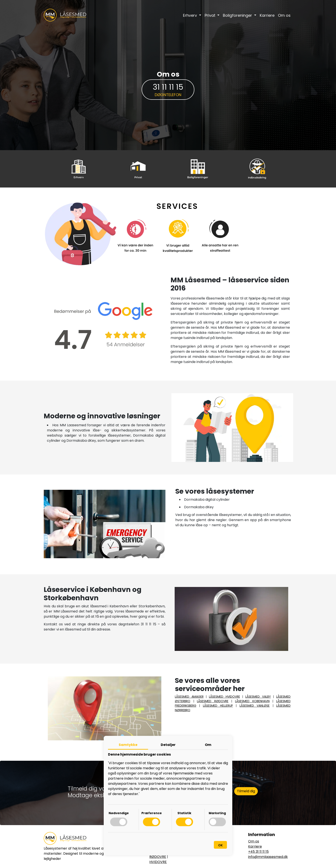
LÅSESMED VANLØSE (255, 706)
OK (220, 845)
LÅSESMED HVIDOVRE (224, 697)
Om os (284, 15)
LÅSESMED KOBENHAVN (252, 701)
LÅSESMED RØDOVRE (213, 701)
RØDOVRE (158, 857)
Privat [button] (211, 15)
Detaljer (168, 745)
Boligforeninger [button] (238, 15)
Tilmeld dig (246, 791)
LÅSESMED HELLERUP (218, 706)
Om (208, 745)
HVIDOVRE (158, 862)
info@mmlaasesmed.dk (268, 857)
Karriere (267, 15)
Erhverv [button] (190, 15)
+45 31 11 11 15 (258, 852)
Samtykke (128, 745)
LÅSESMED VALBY (258, 697)
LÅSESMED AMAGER (189, 697)
